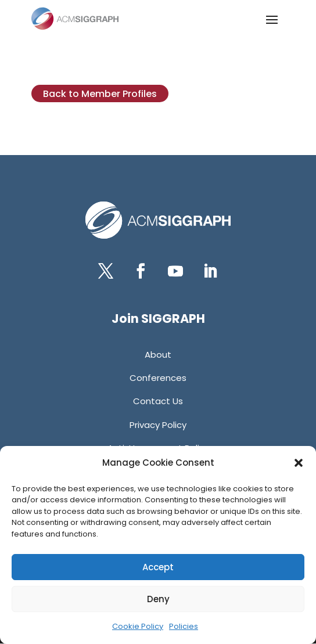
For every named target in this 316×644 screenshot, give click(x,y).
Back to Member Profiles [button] (100, 94)
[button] (299, 463)
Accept (158, 567)
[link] (75, 19)
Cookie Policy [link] (138, 626)
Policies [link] (184, 626)
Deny (158, 599)
